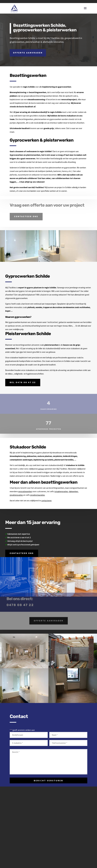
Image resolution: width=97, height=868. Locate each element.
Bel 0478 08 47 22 (23, 382)
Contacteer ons (26, 214)
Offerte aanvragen (28, 53)
